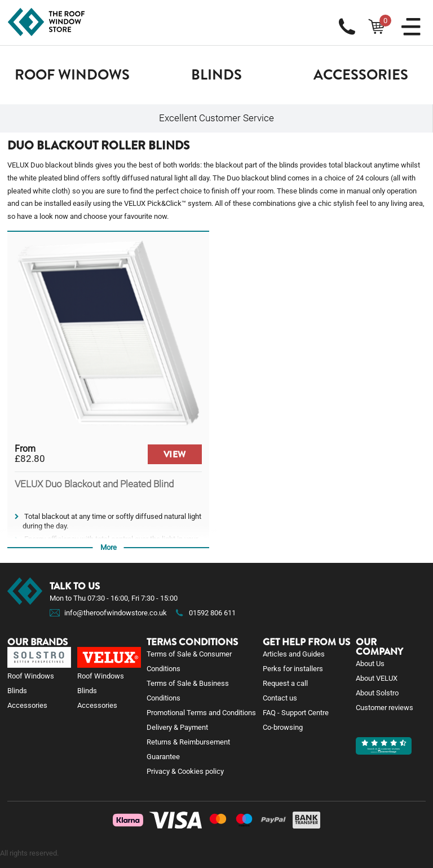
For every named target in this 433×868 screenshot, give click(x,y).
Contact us (280, 698)
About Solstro (377, 693)
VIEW (175, 454)
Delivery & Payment (177, 727)
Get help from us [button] (306, 642)
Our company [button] (379, 647)
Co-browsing (283, 727)
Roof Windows (72, 75)
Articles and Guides (294, 654)
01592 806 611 (205, 613)
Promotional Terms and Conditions (201, 713)
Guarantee (163, 757)
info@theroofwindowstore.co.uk (116, 613)
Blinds (216, 75)
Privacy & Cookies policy (185, 771)
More (109, 547)
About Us (370, 664)
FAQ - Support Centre (296, 713)
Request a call (285, 683)
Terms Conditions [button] (192, 642)
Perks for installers (293, 669)
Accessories (361, 75)
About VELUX (377, 678)
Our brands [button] (37, 642)
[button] (72, 75)
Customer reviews (385, 708)
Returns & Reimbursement (188, 742)
